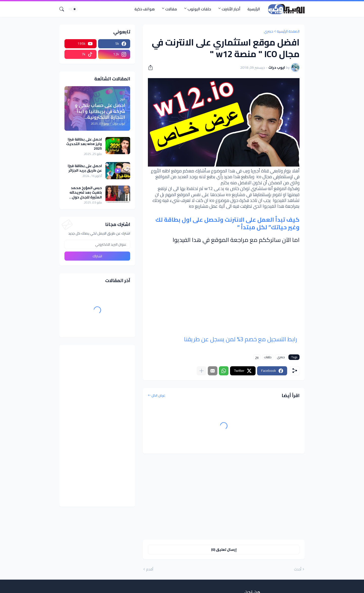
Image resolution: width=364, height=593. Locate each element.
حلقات (268, 357)
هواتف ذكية (145, 9)
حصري (269, 31)
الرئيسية (254, 9)
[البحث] (64, 9)
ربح (257, 357)
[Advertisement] (224, 497)
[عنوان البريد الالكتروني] (97, 244)
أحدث (298, 569)
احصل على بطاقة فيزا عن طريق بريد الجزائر (85, 168)
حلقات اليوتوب (199, 9)
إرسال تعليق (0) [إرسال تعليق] (224, 550)
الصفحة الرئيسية (288, 31)
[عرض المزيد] (201, 371)
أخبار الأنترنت (231, 9)
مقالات (171, 9)
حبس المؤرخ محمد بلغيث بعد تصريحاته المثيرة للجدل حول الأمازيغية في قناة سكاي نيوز (86, 192)
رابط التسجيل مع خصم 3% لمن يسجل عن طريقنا (241, 339)
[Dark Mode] (73, 9)
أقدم (150, 569)
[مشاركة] (152, 67)
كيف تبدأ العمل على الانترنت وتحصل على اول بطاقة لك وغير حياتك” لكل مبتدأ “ (227, 223)
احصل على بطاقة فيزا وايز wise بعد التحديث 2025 (84, 144)
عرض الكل (158, 396)
